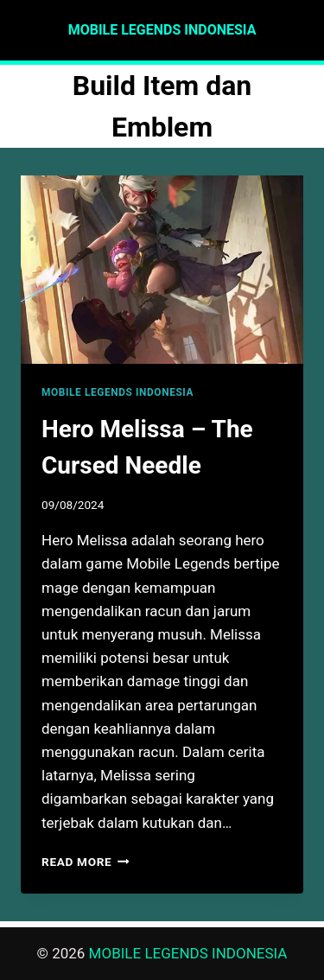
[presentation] (162, 270)
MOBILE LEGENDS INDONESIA (118, 392)
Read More (86, 862)
